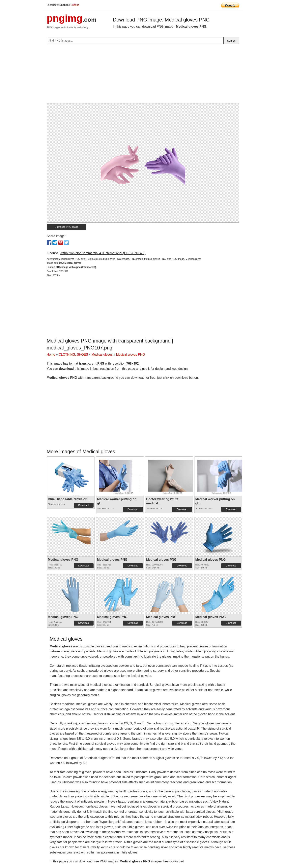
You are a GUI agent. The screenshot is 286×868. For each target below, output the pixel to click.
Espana (75, 5)
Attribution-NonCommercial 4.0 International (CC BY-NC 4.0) (103, 253)
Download (84, 505)
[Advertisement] (143, 75)
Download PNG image (67, 227)
